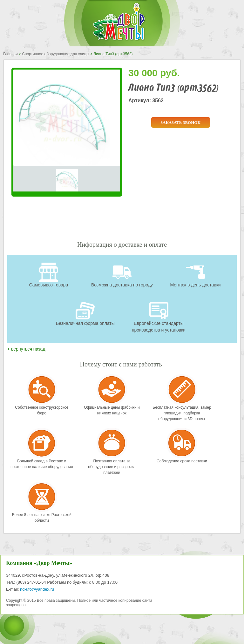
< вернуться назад (26, 349)
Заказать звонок (180, 122)
